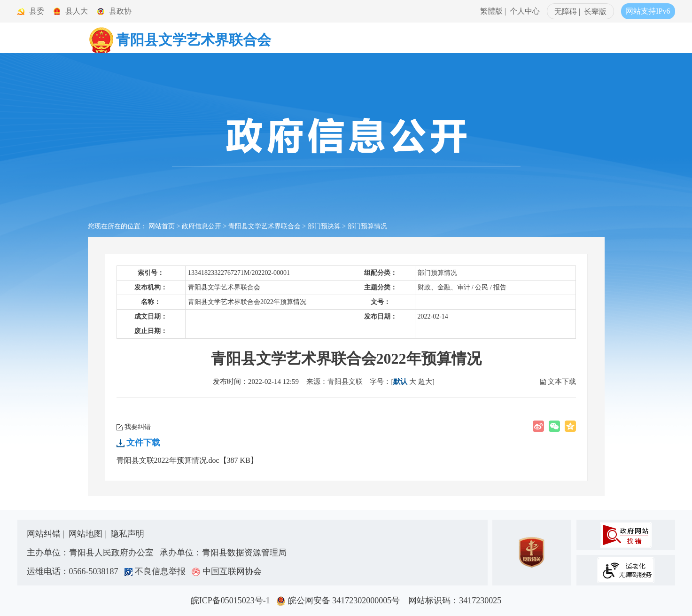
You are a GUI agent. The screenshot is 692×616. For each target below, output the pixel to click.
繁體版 (491, 11)
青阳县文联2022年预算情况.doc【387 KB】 (187, 460)
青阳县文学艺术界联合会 (264, 226)
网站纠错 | (47, 534)
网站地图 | (89, 534)
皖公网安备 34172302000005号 (341, 600)
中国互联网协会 (227, 571)
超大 (425, 382)
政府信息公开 (202, 226)
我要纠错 (138, 427)
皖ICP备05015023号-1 (233, 600)
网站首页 (162, 226)
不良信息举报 (157, 571)
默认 (400, 382)
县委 (37, 11)
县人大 (77, 11)
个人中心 (525, 11)
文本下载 (562, 382)
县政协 (120, 11)
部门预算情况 (367, 226)
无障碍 (566, 12)
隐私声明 (127, 534)
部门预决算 (324, 226)
